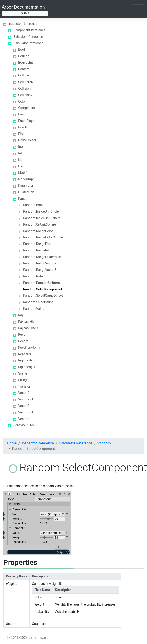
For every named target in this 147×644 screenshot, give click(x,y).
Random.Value (34, 309)
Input (22, 147)
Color (22, 102)
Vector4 (24, 419)
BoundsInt (26, 63)
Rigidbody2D (27, 367)
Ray (21, 315)
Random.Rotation (36, 276)
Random (24, 199)
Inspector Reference (23, 24)
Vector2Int (26, 399)
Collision (24, 89)
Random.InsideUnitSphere (42, 218)
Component (27, 108)
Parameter (26, 186)
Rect (21, 335)
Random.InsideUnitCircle (41, 212)
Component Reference (29, 30)
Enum (22, 114)
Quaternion (26, 192)
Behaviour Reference (28, 37)
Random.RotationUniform (42, 283)
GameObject (27, 140)
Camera (24, 69)
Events (23, 127)
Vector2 (24, 393)
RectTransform (29, 348)
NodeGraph (26, 179)
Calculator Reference (28, 43)
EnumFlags (26, 121)
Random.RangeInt (36, 250)
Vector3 (24, 406)
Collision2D (26, 95)
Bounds (24, 56)
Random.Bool (33, 205)
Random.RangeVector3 (40, 270)
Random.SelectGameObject (43, 296)
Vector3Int (26, 412)
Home (12, 443)
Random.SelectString (38, 302)
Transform (26, 387)
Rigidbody (25, 360)
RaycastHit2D (28, 328)
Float (22, 134)
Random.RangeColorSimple (43, 237)
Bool (21, 50)
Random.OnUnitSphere (40, 225)
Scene (23, 374)
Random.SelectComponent (43, 289)
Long (22, 166)
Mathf (23, 173)
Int (20, 153)
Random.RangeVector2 (40, 263)
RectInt (23, 341)
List (21, 160)
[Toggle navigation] (139, 9)
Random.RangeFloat (38, 244)
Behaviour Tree (24, 425)
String (23, 380)
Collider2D (26, 82)
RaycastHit (26, 322)
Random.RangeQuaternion (42, 257)
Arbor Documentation (23, 7)
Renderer (25, 354)
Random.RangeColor (38, 231)
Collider (24, 75)
